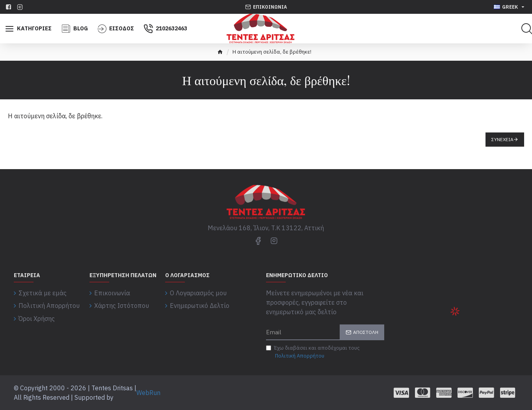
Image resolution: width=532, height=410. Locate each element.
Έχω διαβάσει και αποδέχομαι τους (313, 352)
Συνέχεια (502, 139)
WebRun (148, 393)
